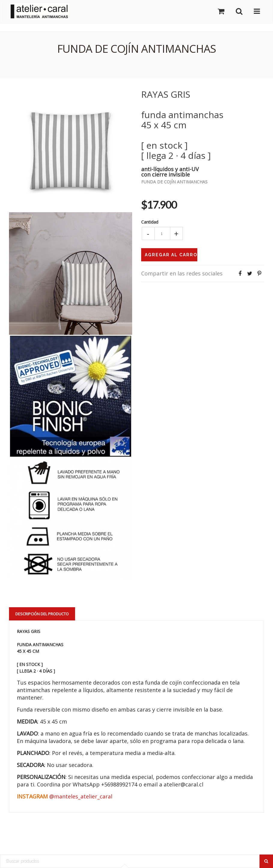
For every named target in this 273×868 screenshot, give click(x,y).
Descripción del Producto (42, 614)
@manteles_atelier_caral (81, 796)
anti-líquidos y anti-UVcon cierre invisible (170, 171)
